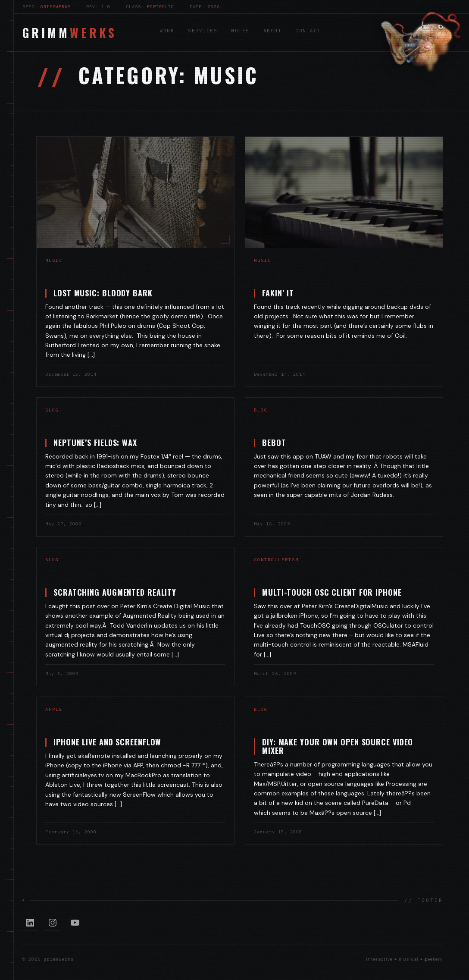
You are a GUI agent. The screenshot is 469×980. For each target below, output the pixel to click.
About (273, 31)
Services (203, 31)
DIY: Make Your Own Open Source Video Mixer (336, 746)
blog (50, 410)
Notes (240, 31)
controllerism (275, 560)
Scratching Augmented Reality (113, 592)
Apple (52, 709)
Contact (308, 31)
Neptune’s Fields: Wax (94, 443)
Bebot (272, 443)
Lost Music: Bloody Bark (103, 293)
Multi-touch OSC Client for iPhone (330, 592)
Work (167, 31)
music (54, 260)
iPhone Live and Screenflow (106, 742)
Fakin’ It (278, 293)
